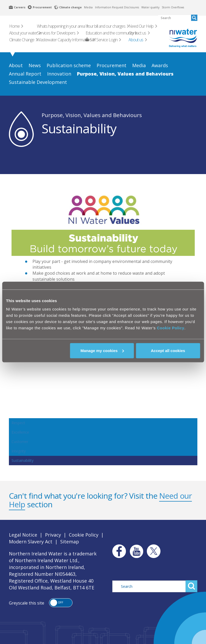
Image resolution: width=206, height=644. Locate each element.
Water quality (150, 7)
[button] (61, 603)
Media (88, 7)
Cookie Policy (171, 328)
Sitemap (70, 542)
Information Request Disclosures (117, 7)
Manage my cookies (102, 350)
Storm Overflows (173, 7)
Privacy (53, 535)
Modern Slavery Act (31, 542)
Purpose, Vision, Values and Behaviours (92, 115)
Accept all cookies (168, 350)
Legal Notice (23, 535)
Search (191, 586)
